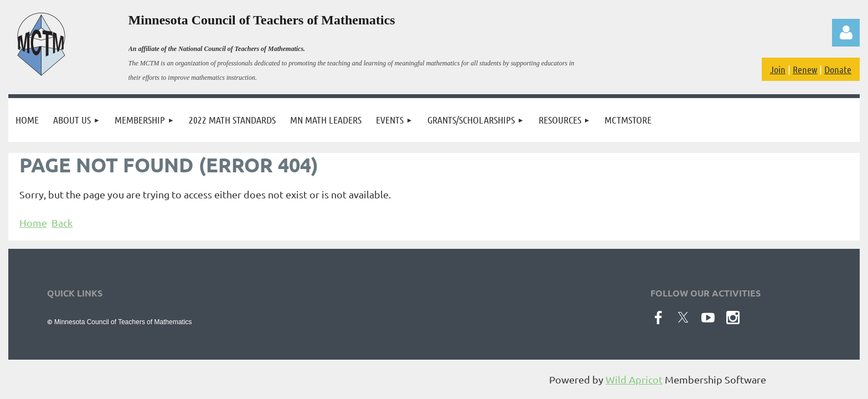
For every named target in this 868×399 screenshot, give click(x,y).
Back (62, 222)
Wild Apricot (634, 379)
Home (33, 222)
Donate (838, 69)
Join (778, 69)
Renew (805, 69)
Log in (846, 33)
